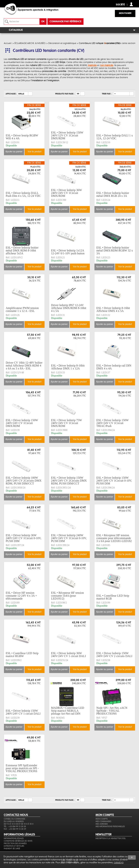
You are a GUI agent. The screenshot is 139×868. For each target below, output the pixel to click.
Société (120, 5)
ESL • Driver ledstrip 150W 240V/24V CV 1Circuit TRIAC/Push (112, 423)
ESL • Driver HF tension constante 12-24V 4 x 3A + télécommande (21, 596)
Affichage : (11, 94)
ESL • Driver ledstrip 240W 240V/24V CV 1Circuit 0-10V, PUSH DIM (69, 538)
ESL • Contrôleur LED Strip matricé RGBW (22, 655)
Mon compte (102, 819)
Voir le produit (34, 152)
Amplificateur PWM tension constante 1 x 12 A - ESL (22, 309)
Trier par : (107, 94)
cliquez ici (119, 863)
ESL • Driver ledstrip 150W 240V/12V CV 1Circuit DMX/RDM (67, 136)
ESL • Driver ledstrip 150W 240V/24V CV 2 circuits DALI (114, 655)
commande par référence (65, 22)
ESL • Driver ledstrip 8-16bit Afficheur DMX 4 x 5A (113, 309)
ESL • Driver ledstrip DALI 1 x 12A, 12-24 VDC (114, 137)
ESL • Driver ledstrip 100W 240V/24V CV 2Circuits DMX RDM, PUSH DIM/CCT (24, 481)
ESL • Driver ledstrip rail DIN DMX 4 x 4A (114, 367)
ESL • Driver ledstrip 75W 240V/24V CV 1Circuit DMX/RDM (66, 423)
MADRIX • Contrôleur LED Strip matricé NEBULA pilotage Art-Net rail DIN (68, 711)
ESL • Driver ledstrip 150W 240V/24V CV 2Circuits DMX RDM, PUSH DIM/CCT (69, 481)
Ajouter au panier (14, 152)
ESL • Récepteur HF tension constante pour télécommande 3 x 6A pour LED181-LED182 (114, 538)
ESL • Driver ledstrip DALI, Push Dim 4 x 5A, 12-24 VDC (23, 194)
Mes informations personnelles (110, 826)
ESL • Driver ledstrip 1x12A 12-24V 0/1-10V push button (68, 252)
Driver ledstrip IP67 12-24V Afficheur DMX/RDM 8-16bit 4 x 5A (69, 308)
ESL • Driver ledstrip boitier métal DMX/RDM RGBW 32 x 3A (114, 251)
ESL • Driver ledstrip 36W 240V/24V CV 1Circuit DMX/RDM (66, 193)
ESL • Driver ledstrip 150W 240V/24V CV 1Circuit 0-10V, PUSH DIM (114, 481)
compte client (131, 4)
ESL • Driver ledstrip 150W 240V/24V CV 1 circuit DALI (23, 712)
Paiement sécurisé (12, 849)
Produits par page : (65, 94)
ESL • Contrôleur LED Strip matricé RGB (113, 597)
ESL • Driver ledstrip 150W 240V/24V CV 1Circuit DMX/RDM (22, 423)
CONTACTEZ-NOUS (16, 815)
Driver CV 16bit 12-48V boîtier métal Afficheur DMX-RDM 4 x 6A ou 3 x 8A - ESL (24, 366)
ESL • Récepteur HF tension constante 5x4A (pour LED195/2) (67, 596)
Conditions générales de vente (18, 841)
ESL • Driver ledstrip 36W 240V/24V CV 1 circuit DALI (68, 655)
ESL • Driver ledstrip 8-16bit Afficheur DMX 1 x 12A (68, 367)
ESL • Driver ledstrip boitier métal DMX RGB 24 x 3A (113, 194)
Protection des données (15, 843)
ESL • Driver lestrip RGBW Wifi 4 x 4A (22, 137)
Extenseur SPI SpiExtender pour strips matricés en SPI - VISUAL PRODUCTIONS (22, 768)
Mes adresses (102, 824)
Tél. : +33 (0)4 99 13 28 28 (15, 826)
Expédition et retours (14, 846)
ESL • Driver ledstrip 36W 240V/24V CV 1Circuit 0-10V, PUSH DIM (24, 538)
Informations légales (14, 838)
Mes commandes (103, 821)
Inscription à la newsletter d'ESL (111, 838)
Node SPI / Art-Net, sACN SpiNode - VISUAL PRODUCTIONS (112, 711)
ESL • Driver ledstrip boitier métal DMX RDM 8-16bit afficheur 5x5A (22, 251)
